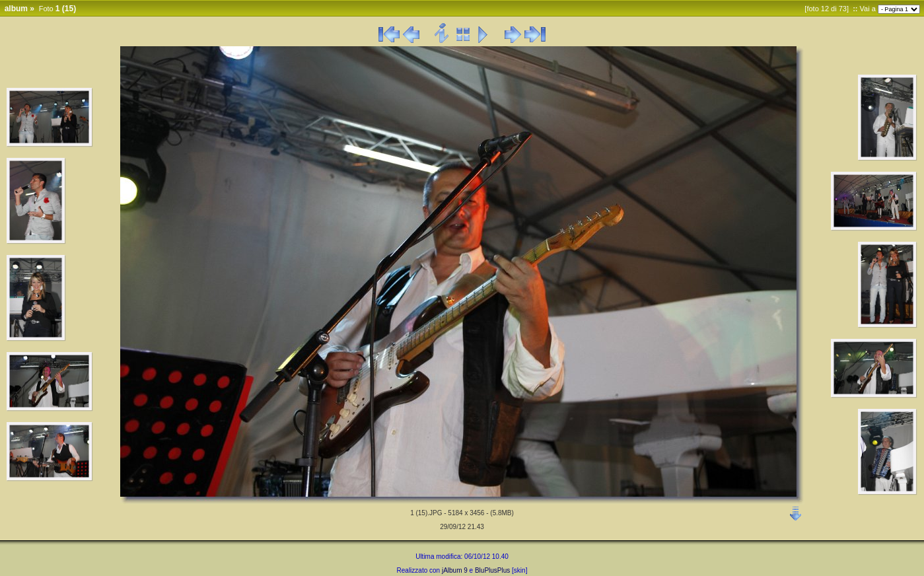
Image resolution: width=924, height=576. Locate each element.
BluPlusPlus (492, 570)
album (16, 9)
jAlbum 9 (455, 570)
